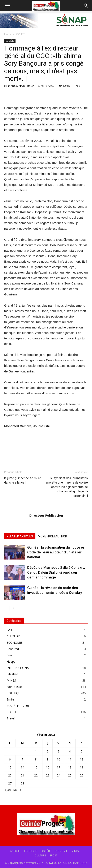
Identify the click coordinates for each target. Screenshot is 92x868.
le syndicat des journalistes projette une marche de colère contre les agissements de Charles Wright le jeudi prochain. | (67, 487)
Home (8, 34)
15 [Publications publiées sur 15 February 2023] (36, 767)
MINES (11, 680)
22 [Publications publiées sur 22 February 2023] (36, 775)
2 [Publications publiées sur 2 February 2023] (48, 751)
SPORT (12, 712)
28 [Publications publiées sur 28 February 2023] (22, 783)
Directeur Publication (21, 86)
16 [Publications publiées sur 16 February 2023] (48, 767)
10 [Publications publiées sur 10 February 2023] (58, 759)
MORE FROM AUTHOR (52, 536)
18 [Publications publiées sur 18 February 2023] (70, 767)
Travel (11, 718)
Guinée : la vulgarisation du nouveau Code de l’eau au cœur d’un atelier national (56, 552)
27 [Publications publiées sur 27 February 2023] (10, 783)
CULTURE (13, 636)
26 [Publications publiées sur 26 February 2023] (82, 775)
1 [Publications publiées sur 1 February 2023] (36, 751)
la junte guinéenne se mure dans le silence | (23, 480)
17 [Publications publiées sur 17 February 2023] (58, 767)
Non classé (14, 687)
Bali (9, 630)
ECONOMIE (15, 643)
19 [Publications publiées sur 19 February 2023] (82, 767)
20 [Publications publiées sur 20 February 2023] (10, 775)
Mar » (17, 790)
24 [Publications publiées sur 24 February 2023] (58, 775)
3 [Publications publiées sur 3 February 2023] (58, 751)
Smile (10, 699)
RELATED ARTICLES (20, 536)
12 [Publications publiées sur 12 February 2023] (82, 759)
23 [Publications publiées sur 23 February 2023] (48, 775)
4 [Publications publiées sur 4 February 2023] (70, 751)
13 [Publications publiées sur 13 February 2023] (10, 767)
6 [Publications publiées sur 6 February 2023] (10, 759)
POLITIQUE (14, 693)
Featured (13, 649)
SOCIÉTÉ (20, 34)
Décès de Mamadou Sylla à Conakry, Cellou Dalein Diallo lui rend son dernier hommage (56, 572)
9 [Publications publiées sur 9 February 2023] (48, 759)
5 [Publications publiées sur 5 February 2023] (82, 751)
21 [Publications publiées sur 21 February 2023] (22, 775)
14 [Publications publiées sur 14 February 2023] (22, 767)
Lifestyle (12, 674)
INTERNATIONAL (19, 668)
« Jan (7, 790)
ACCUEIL (15, 851)
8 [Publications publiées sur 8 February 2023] (36, 759)
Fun (9, 655)
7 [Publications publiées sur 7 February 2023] (22, 759)
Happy (11, 661)
